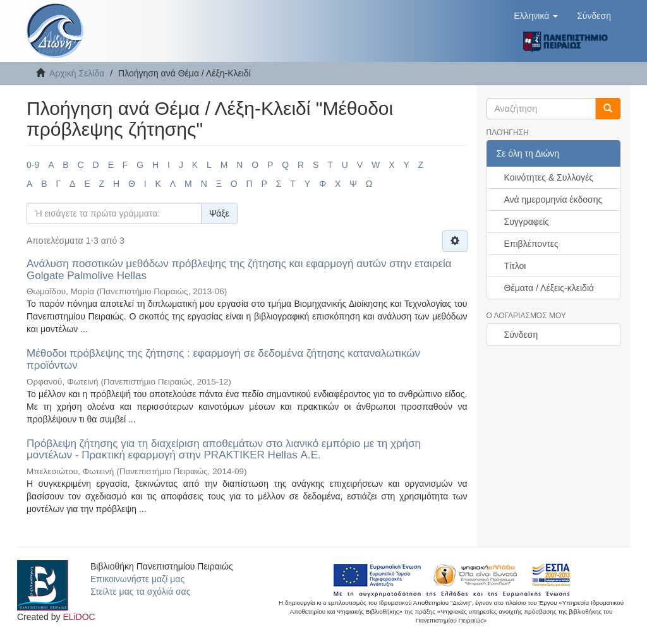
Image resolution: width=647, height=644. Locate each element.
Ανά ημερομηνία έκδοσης (553, 200)
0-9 (33, 165)
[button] (536, 16)
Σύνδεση (521, 335)
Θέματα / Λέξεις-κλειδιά (549, 288)
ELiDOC (79, 617)
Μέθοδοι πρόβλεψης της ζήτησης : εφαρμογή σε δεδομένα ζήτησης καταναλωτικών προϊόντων (223, 359)
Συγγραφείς (527, 222)
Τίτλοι (515, 266)
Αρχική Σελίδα (77, 73)
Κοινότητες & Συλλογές (549, 177)
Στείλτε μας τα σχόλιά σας (140, 592)
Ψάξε (219, 213)
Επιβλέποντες (531, 244)
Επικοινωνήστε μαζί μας (137, 579)
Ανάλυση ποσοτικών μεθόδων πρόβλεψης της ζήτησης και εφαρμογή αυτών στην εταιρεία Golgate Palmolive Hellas (239, 270)
